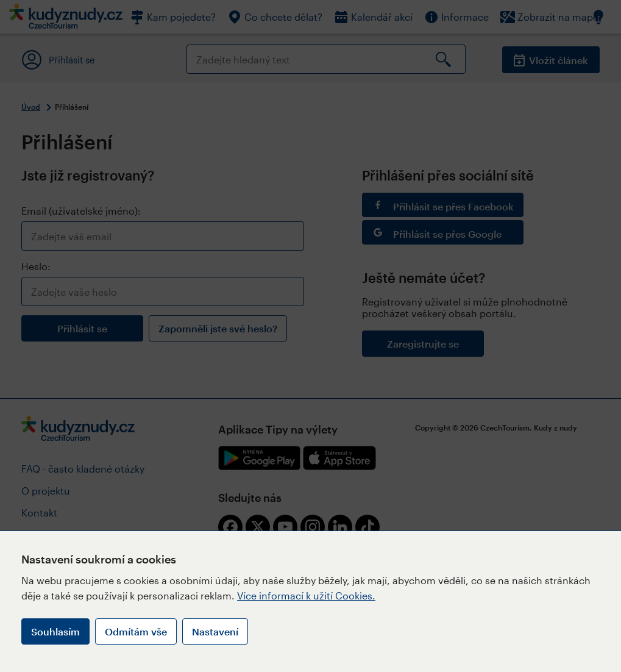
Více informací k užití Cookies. (306, 595)
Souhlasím (55, 631)
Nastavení (215, 631)
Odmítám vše (136, 631)
